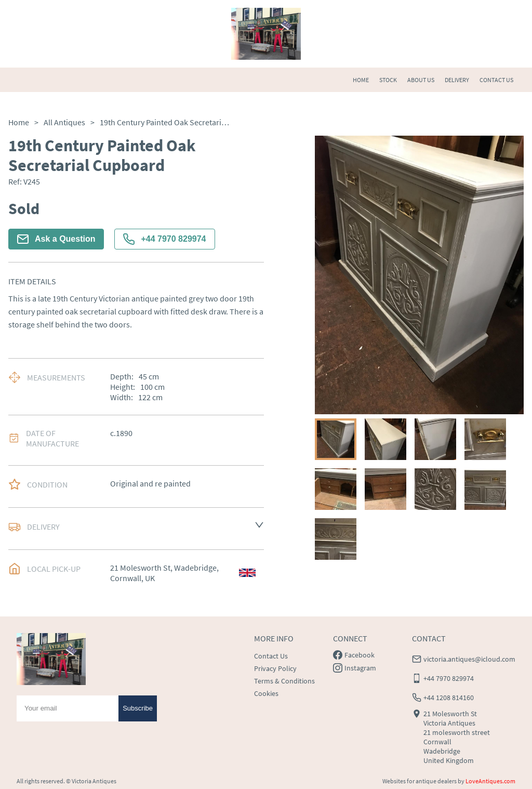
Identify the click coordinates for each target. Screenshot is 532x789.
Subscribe (138, 708)
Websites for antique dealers (420, 781)
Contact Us (271, 656)
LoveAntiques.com (490, 781)
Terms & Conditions (284, 681)
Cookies (266, 693)
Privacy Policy (275, 668)
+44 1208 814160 (449, 698)
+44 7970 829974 (164, 239)
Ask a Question (56, 239)
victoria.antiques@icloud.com (469, 659)
